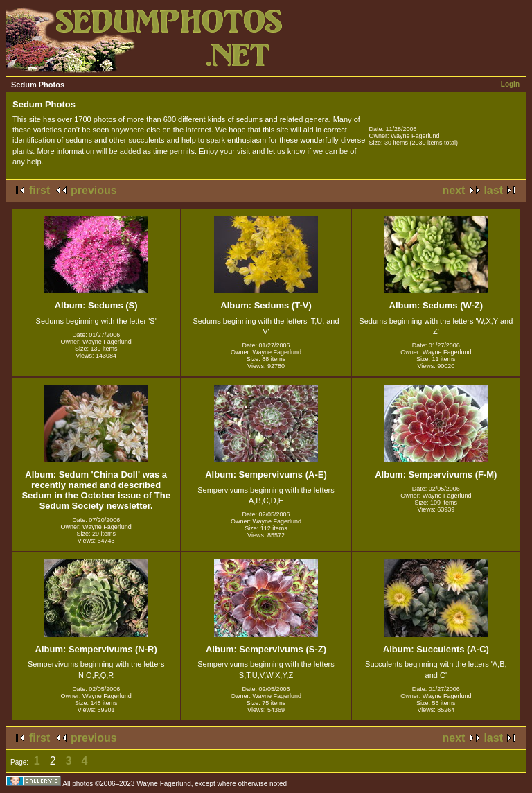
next (454, 190)
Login (510, 84)
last (493, 190)
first (39, 190)
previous (94, 190)
